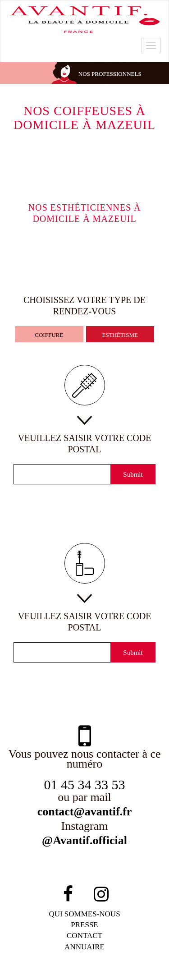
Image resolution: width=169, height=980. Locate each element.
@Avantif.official (85, 843)
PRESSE (84, 927)
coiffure (49, 335)
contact (85, 938)
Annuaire (85, 950)
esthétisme (120, 335)
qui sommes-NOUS (85, 917)
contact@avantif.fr (85, 813)
